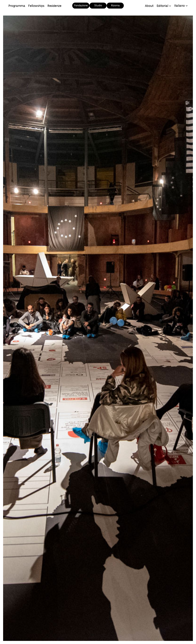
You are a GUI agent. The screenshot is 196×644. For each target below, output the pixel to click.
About (149, 6)
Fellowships (36, 6)
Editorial (162, 6)
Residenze (54, 6)
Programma (17, 6)
